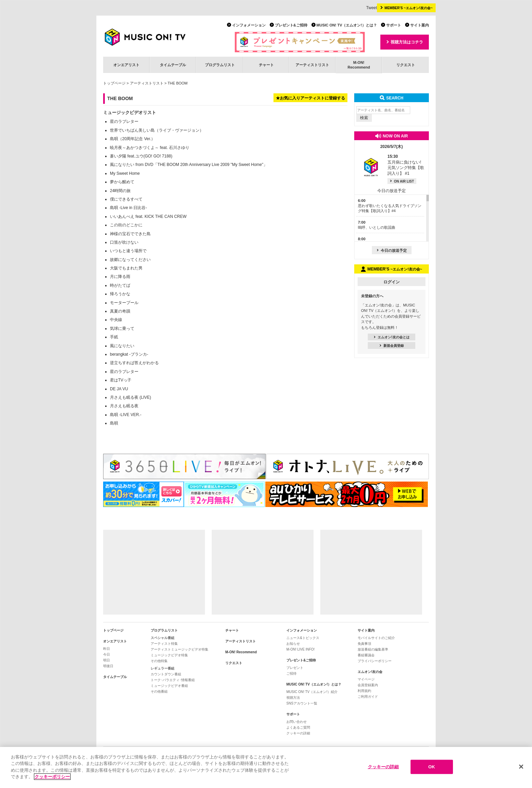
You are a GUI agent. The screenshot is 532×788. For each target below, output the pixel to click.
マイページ (366, 679)
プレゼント (295, 668)
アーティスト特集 (164, 644)
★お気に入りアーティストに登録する (310, 98)
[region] (266, 767)
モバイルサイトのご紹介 (376, 638)
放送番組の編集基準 (373, 649)
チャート (266, 65)
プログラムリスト (220, 65)
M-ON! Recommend (241, 652)
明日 (107, 660)
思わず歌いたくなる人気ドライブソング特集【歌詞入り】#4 (390, 206)
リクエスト (406, 65)
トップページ (114, 83)
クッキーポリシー (52, 777)
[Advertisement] (154, 572)
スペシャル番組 (163, 638)
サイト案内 (420, 25)
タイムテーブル (173, 65)
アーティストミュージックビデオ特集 (179, 649)
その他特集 (159, 661)
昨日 (107, 649)
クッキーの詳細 (298, 733)
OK (432, 767)
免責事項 (364, 644)
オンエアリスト (126, 65)
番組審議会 (366, 655)
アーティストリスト (312, 65)
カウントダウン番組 (166, 674)
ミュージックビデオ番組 (169, 686)
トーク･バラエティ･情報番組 (173, 680)
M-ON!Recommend (359, 65)
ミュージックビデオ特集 (169, 655)
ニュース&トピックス (303, 638)
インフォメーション (249, 25)
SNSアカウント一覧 (302, 703)
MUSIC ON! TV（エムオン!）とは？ (347, 25)
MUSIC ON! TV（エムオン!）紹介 (312, 692)
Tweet (372, 8)
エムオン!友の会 (370, 672)
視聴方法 (293, 698)
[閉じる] (521, 767)
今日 (107, 654)
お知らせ (293, 644)
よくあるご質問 (298, 727)
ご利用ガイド (368, 697)
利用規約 (364, 691)
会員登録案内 (368, 685)
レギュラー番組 (163, 668)
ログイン (392, 282)
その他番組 (159, 691)
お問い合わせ (297, 722)
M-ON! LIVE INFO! (300, 649)
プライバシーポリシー (375, 661)
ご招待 (291, 673)
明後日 (108, 666)
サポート (394, 25)
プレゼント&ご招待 (291, 25)
